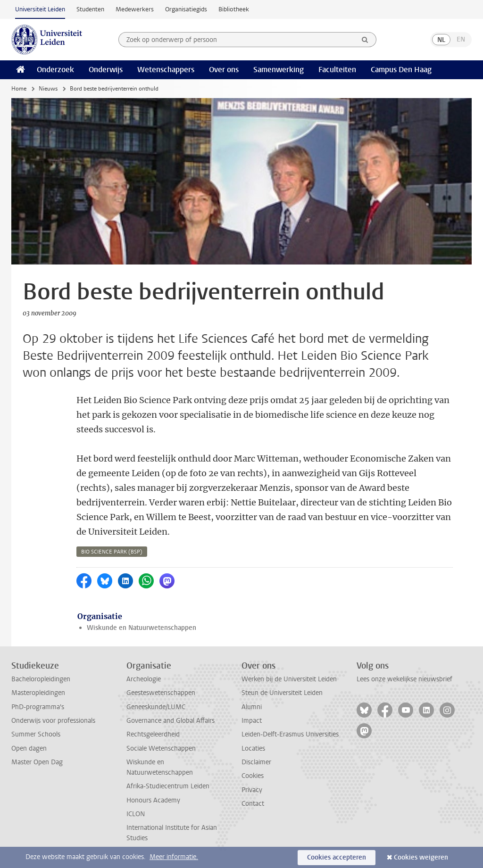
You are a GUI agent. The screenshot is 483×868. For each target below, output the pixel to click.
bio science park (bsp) (112, 552)
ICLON (136, 814)
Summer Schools (36, 734)
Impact (252, 721)
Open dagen (29, 748)
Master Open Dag (37, 762)
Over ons (224, 70)
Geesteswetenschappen (161, 693)
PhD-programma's (38, 707)
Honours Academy (153, 800)
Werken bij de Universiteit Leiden (289, 679)
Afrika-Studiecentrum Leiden (168, 786)
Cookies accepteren (337, 857)
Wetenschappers (166, 70)
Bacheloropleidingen (41, 679)
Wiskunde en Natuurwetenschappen (142, 628)
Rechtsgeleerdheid (153, 734)
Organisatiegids (186, 9)
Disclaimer (256, 762)
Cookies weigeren (421, 857)
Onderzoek (55, 70)
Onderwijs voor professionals (53, 721)
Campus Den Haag (401, 70)
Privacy (252, 790)
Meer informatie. (174, 857)
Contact (253, 804)
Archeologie (144, 679)
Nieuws (48, 89)
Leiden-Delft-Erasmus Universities (290, 734)
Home (19, 89)
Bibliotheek (234, 9)
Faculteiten (337, 70)
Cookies (253, 776)
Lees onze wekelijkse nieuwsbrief (404, 679)
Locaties (253, 748)
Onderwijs (106, 70)
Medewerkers (135, 9)
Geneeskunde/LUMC (156, 707)
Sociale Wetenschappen (161, 748)
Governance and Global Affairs (171, 721)
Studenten (90, 9)
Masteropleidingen (38, 693)
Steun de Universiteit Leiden (282, 693)
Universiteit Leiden (40, 9)
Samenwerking (279, 70)
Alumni (252, 707)
